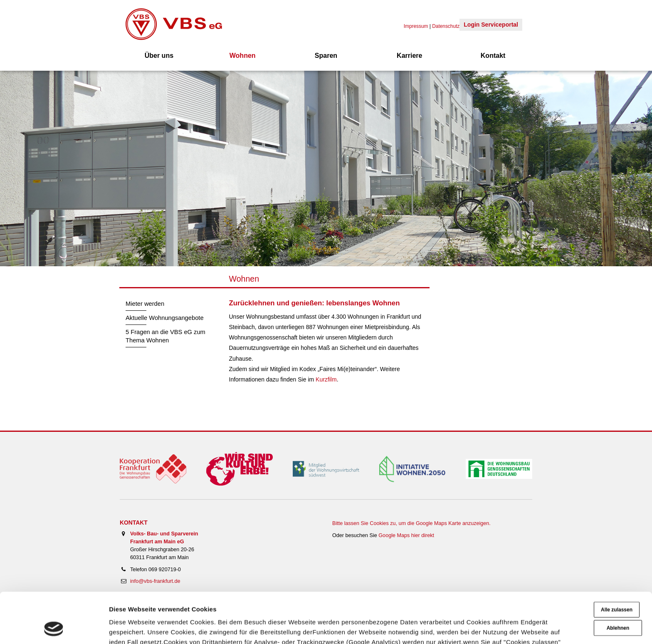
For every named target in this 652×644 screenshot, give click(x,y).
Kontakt (493, 56)
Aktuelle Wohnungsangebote (165, 318)
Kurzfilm (326, 379)
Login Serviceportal (491, 25)
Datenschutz (446, 26)
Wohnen (243, 56)
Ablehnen (618, 581)
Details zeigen (130, 628)
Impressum (550, 605)
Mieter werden (145, 304)
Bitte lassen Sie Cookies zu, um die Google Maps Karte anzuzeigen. (411, 523)
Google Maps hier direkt (406, 535)
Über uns (159, 56)
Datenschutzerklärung (487, 605)
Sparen (326, 56)
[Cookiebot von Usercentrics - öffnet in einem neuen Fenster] (54, 628)
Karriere (409, 56)
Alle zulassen (617, 562)
